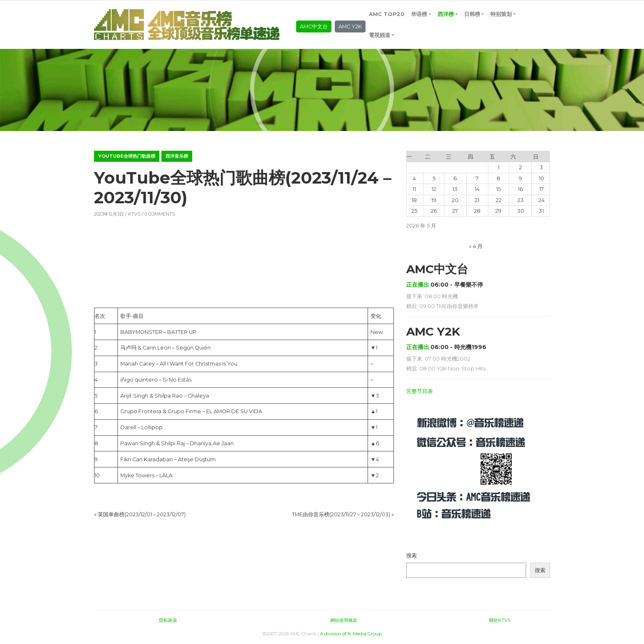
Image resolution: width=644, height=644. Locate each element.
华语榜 (419, 14)
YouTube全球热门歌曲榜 (127, 156)
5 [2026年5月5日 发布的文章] (434, 178)
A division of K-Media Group (351, 634)
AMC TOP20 (387, 14)
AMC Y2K (350, 26)
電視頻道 (379, 35)
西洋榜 (446, 14)
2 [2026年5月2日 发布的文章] (521, 167)
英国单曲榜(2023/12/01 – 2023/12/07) (142, 514)
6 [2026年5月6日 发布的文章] (455, 178)
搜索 (412, 555)
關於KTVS (500, 620)
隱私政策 (168, 620)
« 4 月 (476, 246)
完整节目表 (420, 391)
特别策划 (501, 14)
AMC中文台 (314, 26)
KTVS (134, 214)
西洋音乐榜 (177, 156)
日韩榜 (472, 14)
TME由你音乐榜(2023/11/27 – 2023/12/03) (341, 514)
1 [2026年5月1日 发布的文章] (499, 167)
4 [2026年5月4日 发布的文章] (414, 178)
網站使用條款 (344, 620)
